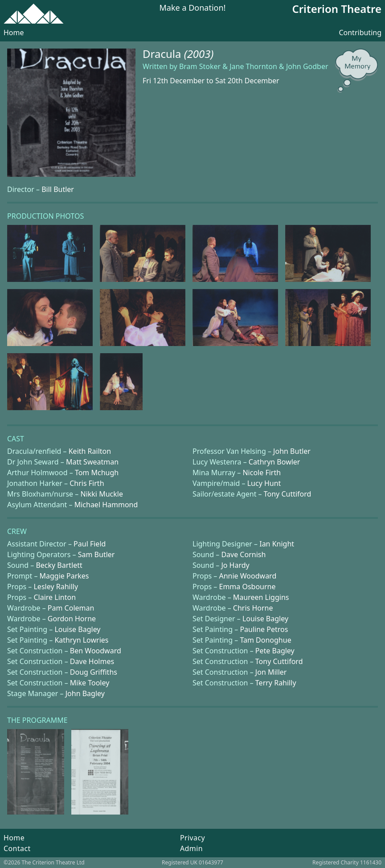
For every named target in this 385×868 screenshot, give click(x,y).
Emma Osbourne (247, 587)
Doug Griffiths (94, 672)
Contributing (360, 33)
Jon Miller (271, 672)
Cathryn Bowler (274, 462)
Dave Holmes (92, 661)
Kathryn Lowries (81, 640)
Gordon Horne (72, 619)
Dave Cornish (243, 554)
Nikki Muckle (101, 494)
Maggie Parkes (64, 576)
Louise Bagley (265, 619)
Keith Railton (90, 451)
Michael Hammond (106, 505)
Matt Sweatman (92, 462)
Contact (17, 848)
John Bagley (85, 693)
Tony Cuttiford (288, 494)
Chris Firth (87, 483)
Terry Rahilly (276, 683)
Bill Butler (58, 189)
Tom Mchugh (97, 473)
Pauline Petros (264, 629)
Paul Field (90, 544)
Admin (191, 848)
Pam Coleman (71, 608)
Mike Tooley (90, 683)
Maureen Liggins (261, 597)
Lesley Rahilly (56, 587)
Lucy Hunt (264, 483)
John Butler (292, 451)
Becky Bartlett (59, 565)
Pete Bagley (275, 651)
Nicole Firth (262, 473)
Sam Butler (96, 554)
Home (14, 33)
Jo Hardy (235, 565)
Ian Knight (277, 544)
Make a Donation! (193, 8)
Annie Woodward (248, 576)
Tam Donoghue (265, 640)
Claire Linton (55, 597)
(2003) (199, 54)
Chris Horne (253, 608)
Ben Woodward (96, 651)
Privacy (192, 838)
